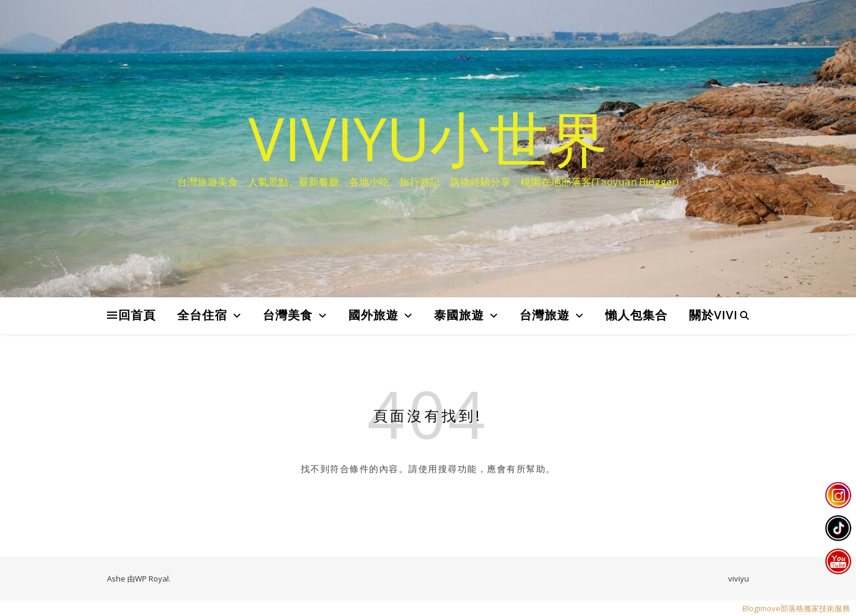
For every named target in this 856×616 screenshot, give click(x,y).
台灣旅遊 (545, 315)
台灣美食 (288, 315)
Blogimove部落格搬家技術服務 (796, 608)
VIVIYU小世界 (428, 138)
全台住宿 (202, 315)
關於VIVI (713, 315)
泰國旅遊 (459, 315)
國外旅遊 (373, 315)
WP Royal (152, 579)
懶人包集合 (636, 315)
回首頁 (137, 315)
